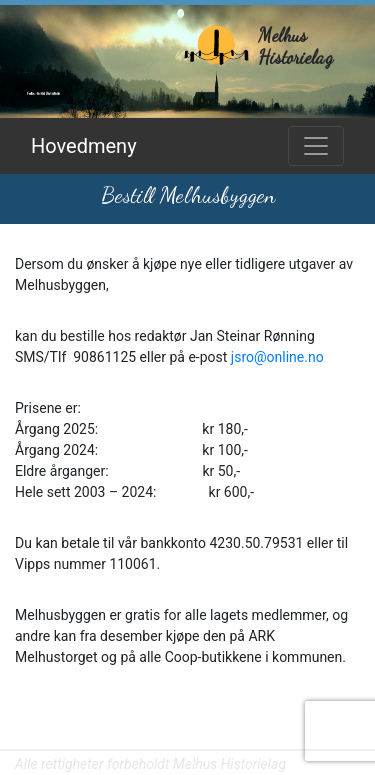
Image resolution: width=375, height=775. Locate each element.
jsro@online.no (277, 357)
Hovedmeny (84, 146)
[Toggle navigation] (316, 146)
